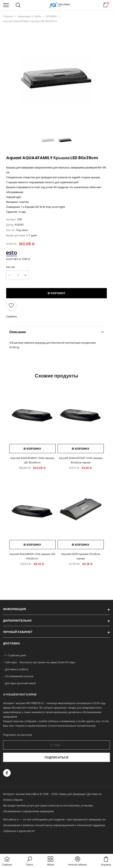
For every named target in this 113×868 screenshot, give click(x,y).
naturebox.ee (12, 842)
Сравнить (12, 316)
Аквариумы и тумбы (29, 16)
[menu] (6, 5)
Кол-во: (11, 267)
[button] (29, 861)
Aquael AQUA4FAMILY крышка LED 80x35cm (30, 21)
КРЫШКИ (51, 16)
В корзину (57, 293)
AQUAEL (19, 225)
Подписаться (56, 757)
